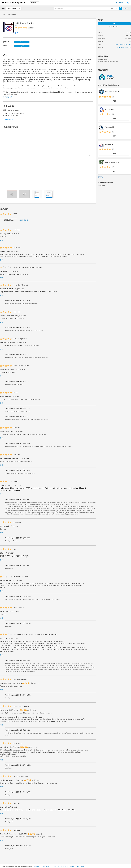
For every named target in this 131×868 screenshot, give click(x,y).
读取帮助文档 (8, 97)
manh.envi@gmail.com (124, 48)
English (22, 46)
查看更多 (101, 177)
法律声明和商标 (46, 866)
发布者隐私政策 (8, 119)
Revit (3, 14)
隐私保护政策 (37, 866)
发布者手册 (120, 3)
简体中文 (34, 3)
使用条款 (54, 866)
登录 (128, 3)
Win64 (22, 42)
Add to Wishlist (114, 27)
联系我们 (72, 866)
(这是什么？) (34, 683)
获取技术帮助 (24, 220)
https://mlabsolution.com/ (123, 45)
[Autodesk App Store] (14, 3)
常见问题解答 (65, 866)
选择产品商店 (12, 8)
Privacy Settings (80, 866)
